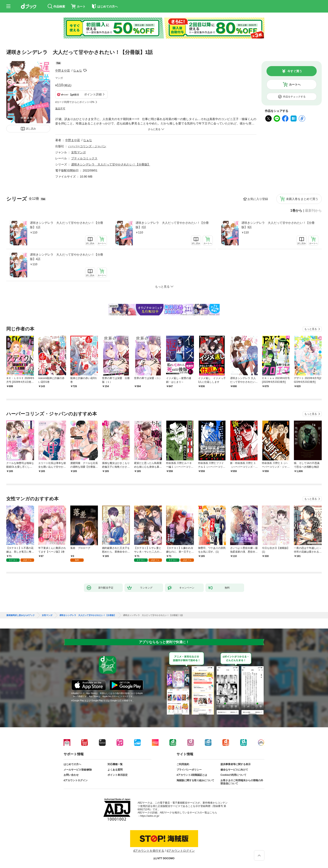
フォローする (85, 70)
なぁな (78, 70)
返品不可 (60, 109)
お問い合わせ (71, 775)
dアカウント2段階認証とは (192, 775)
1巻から (296, 211)
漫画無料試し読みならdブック (20, 615)
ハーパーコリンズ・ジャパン (87, 146)
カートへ (295, 84)
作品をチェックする (294, 97)
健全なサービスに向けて (234, 770)
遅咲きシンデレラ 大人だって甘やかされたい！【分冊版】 (111, 164)
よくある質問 (115, 770)
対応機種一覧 (115, 764)
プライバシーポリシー (189, 770)
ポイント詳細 (93, 94)
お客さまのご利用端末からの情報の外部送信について (242, 782)
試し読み (31, 129)
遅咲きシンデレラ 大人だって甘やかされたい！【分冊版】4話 (67, 257)
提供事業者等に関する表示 (236, 764)
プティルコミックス (84, 158)
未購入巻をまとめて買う (302, 199)
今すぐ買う (295, 71)
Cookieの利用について (233, 775)
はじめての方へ (72, 764)
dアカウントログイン (76, 780)
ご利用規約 (183, 764)
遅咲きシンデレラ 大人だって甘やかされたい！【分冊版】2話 (172, 225)
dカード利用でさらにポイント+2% (75, 102)
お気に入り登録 (258, 199)
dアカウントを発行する (149, 851)
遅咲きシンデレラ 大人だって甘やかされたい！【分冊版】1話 (67, 225)
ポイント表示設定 (118, 775)
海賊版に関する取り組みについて (195, 780)
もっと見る (311, 329)
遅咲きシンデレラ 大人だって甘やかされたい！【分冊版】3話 (278, 225)
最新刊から (313, 211)
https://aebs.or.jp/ (150, 816)
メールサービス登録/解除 (78, 770)
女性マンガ (78, 152)
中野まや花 (63, 70)
